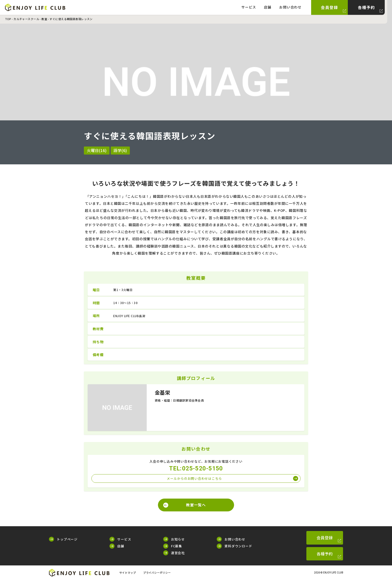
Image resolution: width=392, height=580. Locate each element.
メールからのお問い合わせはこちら (194, 478)
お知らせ (178, 539)
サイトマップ (128, 573)
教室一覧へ (196, 505)
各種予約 (366, 7)
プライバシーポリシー (157, 573)
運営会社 (178, 553)
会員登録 (329, 7)
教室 (44, 19)
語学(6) (120, 150)
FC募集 (177, 546)
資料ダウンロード (238, 546)
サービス (249, 7)
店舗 (268, 7)
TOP (8, 19)
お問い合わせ (290, 7)
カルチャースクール (26, 19)
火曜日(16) (97, 150)
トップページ (67, 539)
